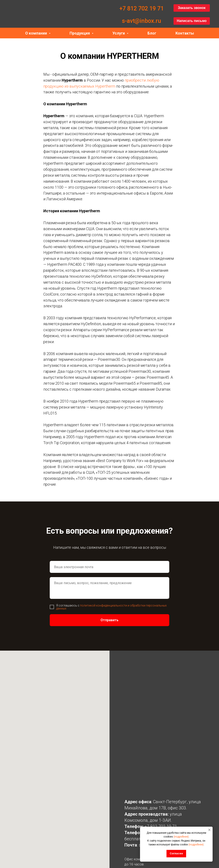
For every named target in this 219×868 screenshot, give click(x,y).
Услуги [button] (119, 33)
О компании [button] (36, 33)
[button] (192, 8)
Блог (152, 33)
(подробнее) (181, 837)
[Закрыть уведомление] (209, 830)
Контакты (185, 33)
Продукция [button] (80, 33)
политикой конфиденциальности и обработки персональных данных (111, 607)
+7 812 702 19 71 (142, 9)
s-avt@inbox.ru (142, 21)
